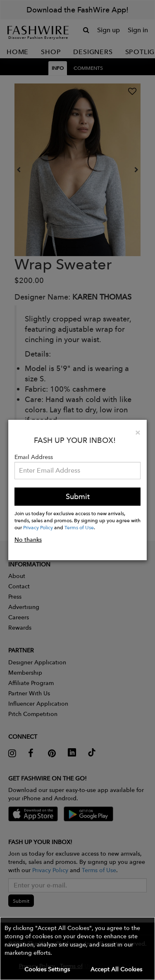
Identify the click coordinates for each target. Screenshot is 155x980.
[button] (77, 949)
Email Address (34, 457)
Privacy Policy (38, 527)
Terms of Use (79, 527)
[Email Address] (78, 471)
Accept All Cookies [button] (116, 969)
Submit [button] (78, 496)
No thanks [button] (28, 540)
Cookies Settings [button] (47, 969)
